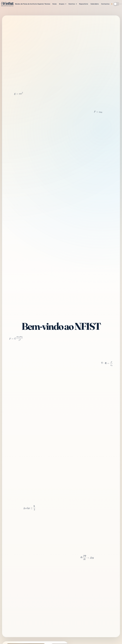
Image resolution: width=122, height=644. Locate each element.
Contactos (105, 4)
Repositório (84, 4)
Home (55, 4)
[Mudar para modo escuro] (116, 4)
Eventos (72, 4)
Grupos (62, 4)
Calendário (95, 4)
